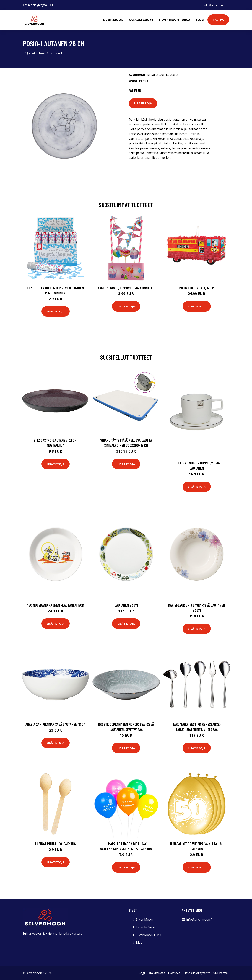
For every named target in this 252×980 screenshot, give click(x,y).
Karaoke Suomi (141, 20)
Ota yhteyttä (156, 973)
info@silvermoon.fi (215, 5)
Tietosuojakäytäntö (197, 973)
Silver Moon (113, 20)
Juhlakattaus (36, 53)
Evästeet (174, 973)
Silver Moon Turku (174, 20)
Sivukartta (221, 973)
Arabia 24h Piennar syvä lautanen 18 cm (55, 724)
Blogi (200, 20)
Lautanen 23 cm (126, 605)
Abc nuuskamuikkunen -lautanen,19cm (55, 605)
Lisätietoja (143, 103)
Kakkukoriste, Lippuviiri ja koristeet (126, 288)
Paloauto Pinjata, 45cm (197, 288)
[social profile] (52, 5)
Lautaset (56, 53)
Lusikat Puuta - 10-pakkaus (55, 844)
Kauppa (218, 20)
